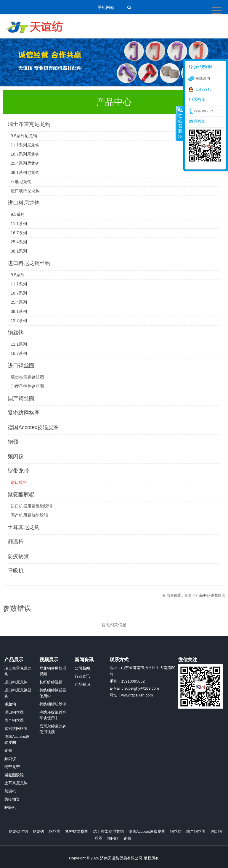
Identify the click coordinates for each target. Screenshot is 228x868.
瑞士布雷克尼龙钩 (29, 124)
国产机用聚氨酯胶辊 (29, 515)
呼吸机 (16, 571)
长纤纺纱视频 (51, 682)
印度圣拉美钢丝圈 (27, 386)
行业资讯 (82, 676)
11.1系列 (19, 224)
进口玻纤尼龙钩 (25, 191)
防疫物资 (18, 556)
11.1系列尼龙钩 (25, 145)
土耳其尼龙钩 (24, 527)
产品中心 (203, 595)
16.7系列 (19, 233)
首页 (188, 595)
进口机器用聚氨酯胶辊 (31, 506)
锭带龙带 (18, 471)
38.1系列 (19, 251)
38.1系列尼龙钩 (25, 172)
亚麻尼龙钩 (21, 182)
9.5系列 (18, 214)
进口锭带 (19, 482)
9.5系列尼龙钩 (24, 136)
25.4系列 (19, 242)
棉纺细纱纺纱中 (53, 704)
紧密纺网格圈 (24, 413)
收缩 (180, 123)
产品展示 (14, 660)
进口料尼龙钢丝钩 (29, 263)
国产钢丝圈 (21, 398)
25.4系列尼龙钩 (25, 163)
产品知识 (82, 684)
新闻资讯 (84, 660)
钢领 (13, 442)
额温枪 (16, 542)
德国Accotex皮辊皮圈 (33, 427)
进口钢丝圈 (21, 366)
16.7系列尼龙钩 (25, 154)
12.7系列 (19, 321)
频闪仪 (16, 456)
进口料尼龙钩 (24, 203)
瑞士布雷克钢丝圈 (27, 377)
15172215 (204, 89)
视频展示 (49, 660)
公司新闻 (82, 668)
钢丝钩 (16, 333)
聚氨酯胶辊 (21, 494)
